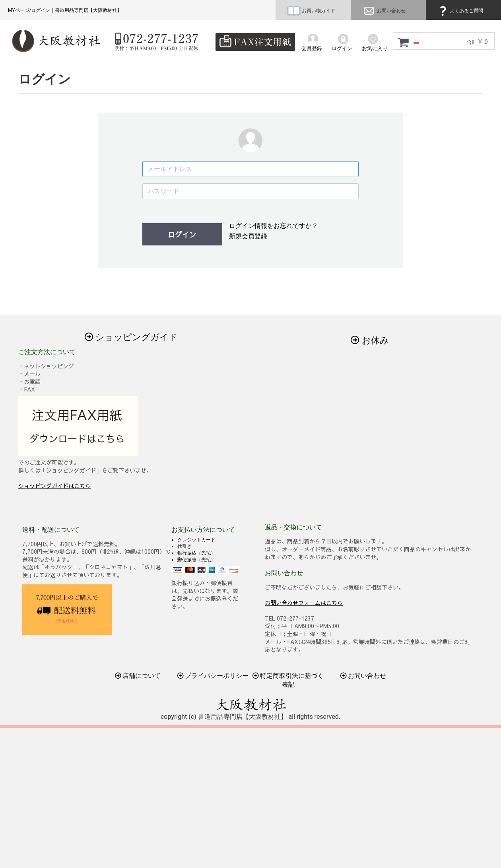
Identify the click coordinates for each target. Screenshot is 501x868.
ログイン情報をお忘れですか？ (274, 226)
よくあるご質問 (460, 11)
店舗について (138, 676)
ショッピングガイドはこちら (54, 486)
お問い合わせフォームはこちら (304, 603)
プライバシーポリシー (213, 676)
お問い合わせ (384, 11)
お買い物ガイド (311, 11)
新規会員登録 (248, 236)
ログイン (182, 235)
